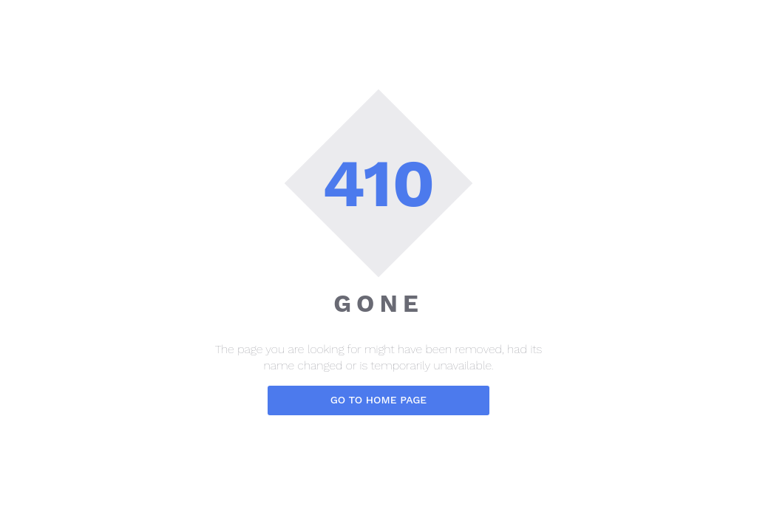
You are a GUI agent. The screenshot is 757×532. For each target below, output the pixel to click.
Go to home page (379, 400)
